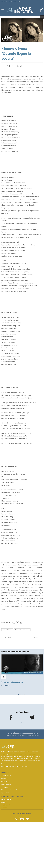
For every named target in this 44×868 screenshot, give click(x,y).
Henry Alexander (16, 45)
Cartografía (5, 787)
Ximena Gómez (7, 630)
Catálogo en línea (7, 805)
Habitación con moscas (22, 630)
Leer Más (5, 686)
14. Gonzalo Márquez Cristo (12, 682)
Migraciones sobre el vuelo (9, 790)
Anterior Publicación (9, 638)
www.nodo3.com (27, 813)
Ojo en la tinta (5, 793)
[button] (19, 694)
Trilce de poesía (6, 776)
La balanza (5, 778)
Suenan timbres (6, 784)
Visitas (34, 45)
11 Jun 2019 (26, 45)
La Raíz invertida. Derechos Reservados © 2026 (14, 766)
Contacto (4, 808)
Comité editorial (6, 799)
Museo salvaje (6, 781)
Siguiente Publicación (35, 638)
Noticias (4, 802)
